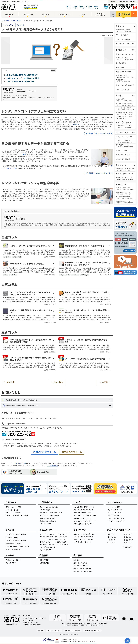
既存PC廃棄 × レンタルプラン (84, 524)
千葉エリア (111, 540)
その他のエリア (128, 547)
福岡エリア (128, 543)
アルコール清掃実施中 (123, 159)
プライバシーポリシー (81, 566)
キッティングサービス (115, 510)
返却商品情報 (44, 563)
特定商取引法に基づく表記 (83, 571)
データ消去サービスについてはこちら (98, 134)
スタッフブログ (11, 563)
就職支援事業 (14, 543)
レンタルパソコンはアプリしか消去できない (22, 75)
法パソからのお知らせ (13, 560)
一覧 (132, 26)
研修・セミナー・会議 (13, 507)
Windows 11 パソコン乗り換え (84, 534)
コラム (82, 14)
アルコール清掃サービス (116, 518)
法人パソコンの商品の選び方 (49, 515)
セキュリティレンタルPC (124, 137)
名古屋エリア (129, 540)
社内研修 (12, 537)
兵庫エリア (128, 537)
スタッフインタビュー (47, 550)
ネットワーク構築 (122, 150)
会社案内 (77, 560)
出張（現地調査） (18, 546)
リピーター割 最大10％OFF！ (84, 537)
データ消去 (23, 154)
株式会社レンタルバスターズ (71, 635)
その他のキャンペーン (83, 542)
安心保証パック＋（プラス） (83, 518)
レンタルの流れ (28, 14)
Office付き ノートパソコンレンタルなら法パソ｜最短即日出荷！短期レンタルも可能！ (54, 544)
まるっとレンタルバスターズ (83, 510)
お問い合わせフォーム (45, 452)
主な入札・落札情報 (80, 563)
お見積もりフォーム (72, 452)
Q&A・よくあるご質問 (123, 90)
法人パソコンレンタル (8, 21)
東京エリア (111, 534)
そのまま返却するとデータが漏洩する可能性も (22, 78)
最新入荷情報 (44, 560)
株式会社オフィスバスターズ (69, 641)
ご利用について (64, 14)
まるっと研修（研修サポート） (84, 507)
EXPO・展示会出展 (122, 35)
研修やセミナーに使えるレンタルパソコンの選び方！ (54, 537)
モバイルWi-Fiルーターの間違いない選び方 (54, 542)
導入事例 (46, 14)
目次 (5, 70)
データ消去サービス (77, 124)
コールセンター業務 (16, 534)
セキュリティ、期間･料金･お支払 (51, 513)
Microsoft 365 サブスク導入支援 (85, 515)
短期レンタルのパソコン (124, 72)
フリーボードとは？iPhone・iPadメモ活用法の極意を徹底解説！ (54, 534)
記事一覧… (32, 91)
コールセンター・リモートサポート (85, 521)
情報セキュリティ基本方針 (83, 568)
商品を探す (9, 14)
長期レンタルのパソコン (124, 67)
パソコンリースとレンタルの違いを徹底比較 (54, 539)
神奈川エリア (112, 537)
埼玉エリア (111, 543)
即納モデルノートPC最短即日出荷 (85, 539)
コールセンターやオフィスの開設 (17, 515)
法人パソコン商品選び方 (125, 85)
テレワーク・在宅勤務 (123, 39)
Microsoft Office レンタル (82, 513)
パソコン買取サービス (123, 155)
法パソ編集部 (21, 91)
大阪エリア (128, 534)
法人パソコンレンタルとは (49, 507)
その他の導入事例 (13, 549)
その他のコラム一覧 (48, 547)
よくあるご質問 (20, 463)
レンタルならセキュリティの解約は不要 (20, 81)
